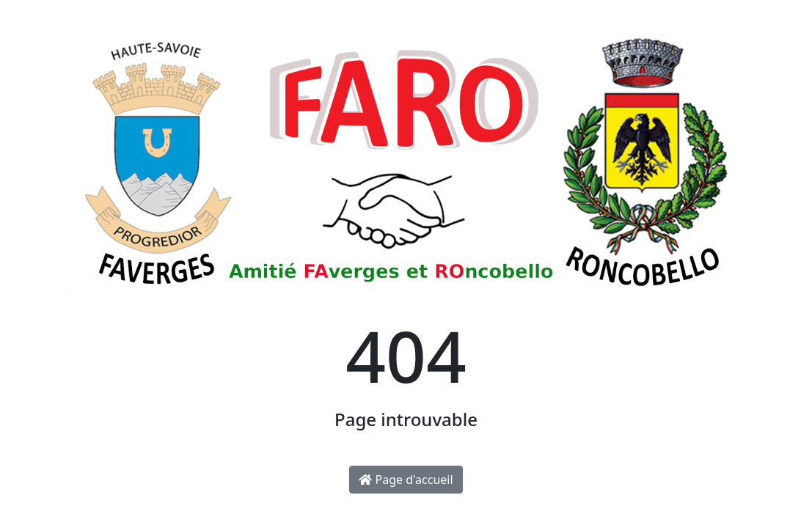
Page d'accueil (406, 480)
